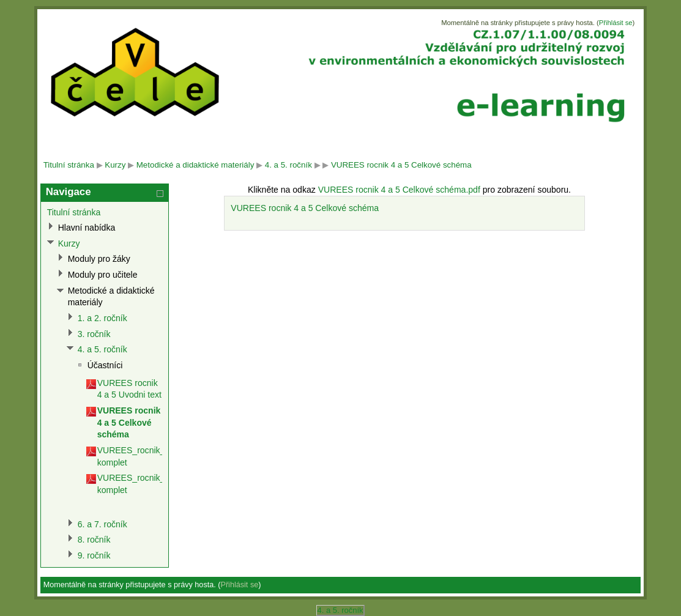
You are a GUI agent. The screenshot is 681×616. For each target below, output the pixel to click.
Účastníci (105, 365)
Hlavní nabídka (87, 228)
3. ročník (94, 334)
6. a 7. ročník (102, 524)
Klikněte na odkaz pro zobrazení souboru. (409, 190)
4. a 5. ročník (288, 165)
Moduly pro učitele (103, 275)
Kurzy (115, 165)
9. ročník (94, 555)
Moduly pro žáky (99, 259)
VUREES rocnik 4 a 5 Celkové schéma (401, 165)
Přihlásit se (616, 23)
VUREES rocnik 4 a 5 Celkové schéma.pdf (399, 190)
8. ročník (94, 540)
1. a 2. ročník (102, 318)
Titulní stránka (69, 165)
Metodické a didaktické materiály (195, 165)
